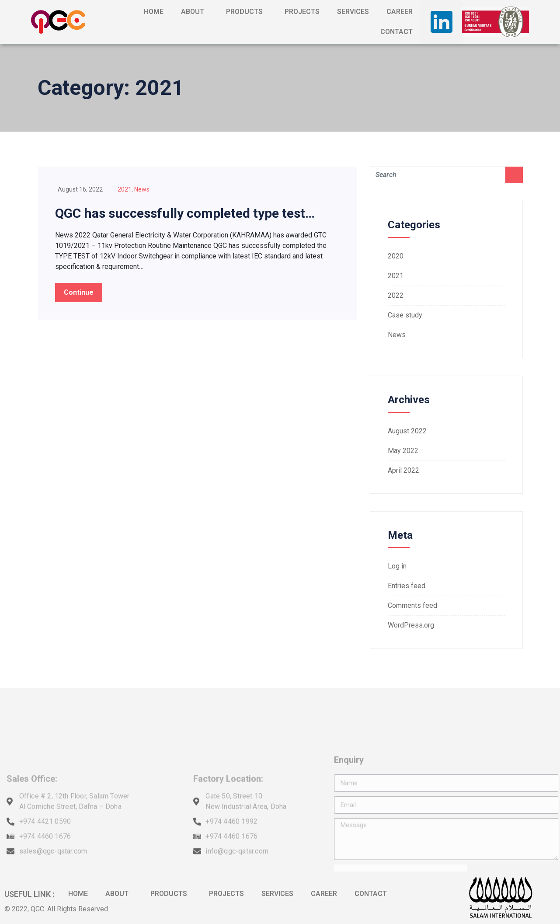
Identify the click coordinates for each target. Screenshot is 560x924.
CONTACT (397, 32)
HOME (154, 12)
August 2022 (407, 431)
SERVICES (353, 12)
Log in (397, 566)
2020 (396, 256)
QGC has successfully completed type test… (185, 213)
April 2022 (403, 470)
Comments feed (412, 605)
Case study (405, 315)
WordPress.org (411, 625)
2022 (396, 295)
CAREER (400, 12)
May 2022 (403, 451)
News (142, 189)
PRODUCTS (247, 12)
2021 (125, 189)
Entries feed (407, 586)
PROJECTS (302, 12)
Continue (79, 292)
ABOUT (195, 12)
